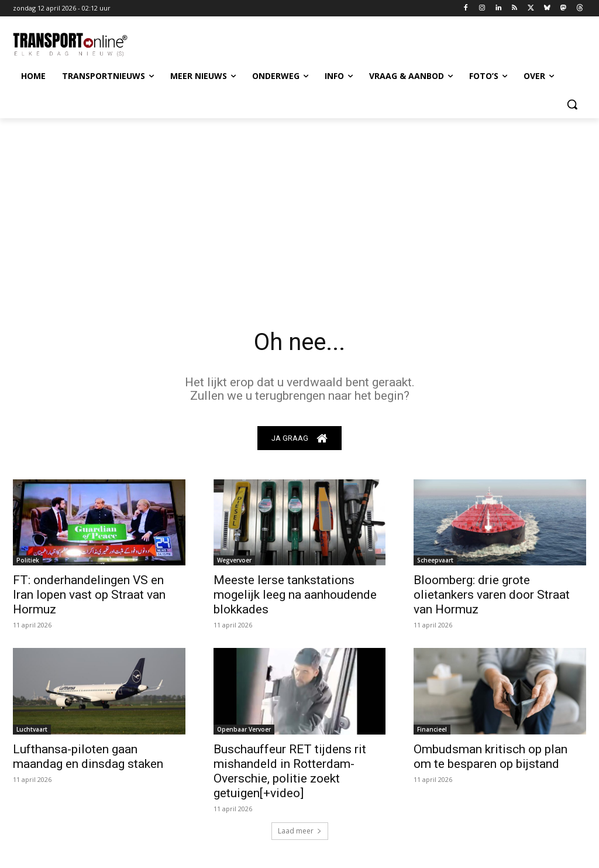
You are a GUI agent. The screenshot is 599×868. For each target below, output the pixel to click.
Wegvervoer (234, 561)
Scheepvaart (435, 561)
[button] (572, 104)
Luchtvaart (32, 729)
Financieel (432, 729)
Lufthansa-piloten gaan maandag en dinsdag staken (88, 757)
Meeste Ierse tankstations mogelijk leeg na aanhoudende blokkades (295, 595)
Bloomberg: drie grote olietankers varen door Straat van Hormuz (492, 595)
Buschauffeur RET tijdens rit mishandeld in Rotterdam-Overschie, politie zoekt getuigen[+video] (290, 771)
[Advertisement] (299, 206)
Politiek (28, 561)
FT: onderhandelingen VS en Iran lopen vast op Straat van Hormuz (89, 595)
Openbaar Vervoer (244, 729)
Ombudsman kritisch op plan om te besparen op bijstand (490, 757)
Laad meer (300, 831)
